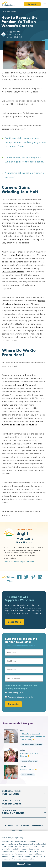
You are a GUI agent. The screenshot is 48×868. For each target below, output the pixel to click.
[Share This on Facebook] (18, 579)
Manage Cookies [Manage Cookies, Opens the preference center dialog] (24, 864)
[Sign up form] (24, 678)
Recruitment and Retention (32, 744)
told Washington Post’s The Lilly (24, 239)
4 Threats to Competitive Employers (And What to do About (33, 737)
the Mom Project (15, 255)
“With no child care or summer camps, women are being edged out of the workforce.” (25, 142)
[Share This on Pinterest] (32, 579)
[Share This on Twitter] (25, 579)
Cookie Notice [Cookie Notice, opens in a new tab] (28, 859)
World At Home (28, 775)
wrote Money (36, 327)
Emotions (29, 770)
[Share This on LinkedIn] (39, 579)
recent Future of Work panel (22, 385)
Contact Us (32, 4)
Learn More (14, 622)
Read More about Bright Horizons (19, 562)
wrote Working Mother (13, 272)
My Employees (9, 12)
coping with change (29, 761)
